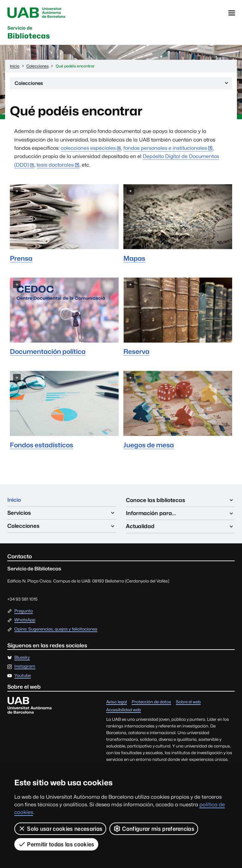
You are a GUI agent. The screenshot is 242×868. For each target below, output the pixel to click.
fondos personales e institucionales (165, 149)
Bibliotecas (30, 34)
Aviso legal (117, 703)
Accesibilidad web (124, 711)
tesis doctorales (55, 166)
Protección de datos (151, 703)
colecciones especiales (88, 149)
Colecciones (122, 86)
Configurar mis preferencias (154, 829)
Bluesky (22, 659)
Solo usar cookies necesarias (60, 829)
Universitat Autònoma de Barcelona (37, 13)
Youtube (23, 677)
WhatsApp (25, 621)
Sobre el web (188, 703)
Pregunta (24, 612)
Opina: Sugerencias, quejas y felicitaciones (56, 630)
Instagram (25, 668)
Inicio (14, 501)
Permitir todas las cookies (56, 844)
